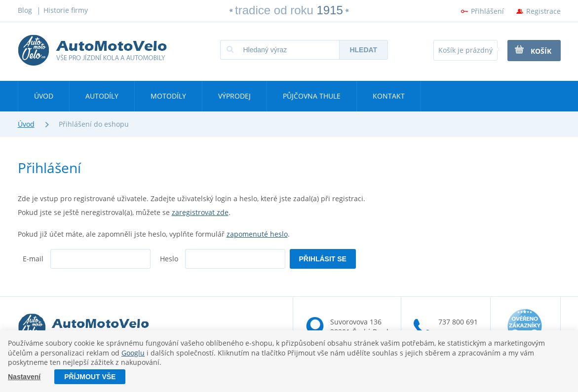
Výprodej (234, 96)
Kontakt (389, 96)
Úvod (44, 96)
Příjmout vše (90, 377)
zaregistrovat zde (200, 212)
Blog (25, 10)
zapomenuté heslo (257, 234)
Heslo (169, 259)
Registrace (543, 11)
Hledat (363, 50)
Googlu (133, 353)
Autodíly (102, 96)
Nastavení (24, 377)
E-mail (33, 259)
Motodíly (168, 96)
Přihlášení (487, 11)
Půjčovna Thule (312, 96)
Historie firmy (66, 10)
